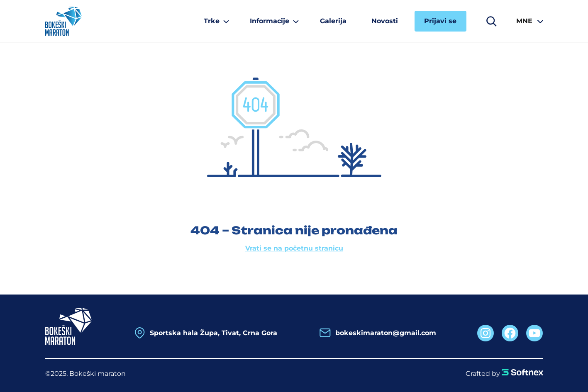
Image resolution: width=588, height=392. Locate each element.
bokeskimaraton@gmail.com (386, 333)
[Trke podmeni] (215, 21)
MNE (524, 21)
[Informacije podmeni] (272, 21)
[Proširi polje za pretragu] (491, 21)
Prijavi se (440, 21)
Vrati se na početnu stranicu (294, 248)
